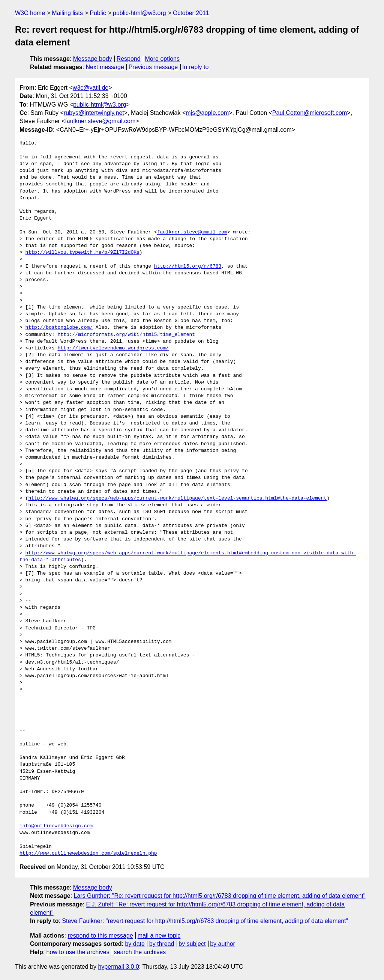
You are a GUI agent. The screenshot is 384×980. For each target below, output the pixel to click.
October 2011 (191, 13)
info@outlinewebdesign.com (56, 826)
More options (163, 59)
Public (98, 13)
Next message (105, 67)
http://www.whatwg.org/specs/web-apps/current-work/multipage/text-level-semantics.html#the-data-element (177, 498)
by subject (192, 944)
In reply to (195, 67)
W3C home (30, 13)
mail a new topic (159, 936)
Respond (129, 59)
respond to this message (100, 936)
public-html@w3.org (139, 13)
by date (135, 944)
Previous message (153, 67)
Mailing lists (67, 13)
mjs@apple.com (207, 113)
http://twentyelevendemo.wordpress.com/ (113, 348)
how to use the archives (78, 952)
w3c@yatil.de (91, 88)
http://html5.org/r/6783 (188, 266)
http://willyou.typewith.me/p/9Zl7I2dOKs (82, 253)
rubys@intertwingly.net (94, 113)
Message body (93, 59)
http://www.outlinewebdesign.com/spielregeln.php (88, 854)
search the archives (140, 952)
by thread (162, 944)
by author (223, 944)
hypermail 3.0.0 (118, 967)
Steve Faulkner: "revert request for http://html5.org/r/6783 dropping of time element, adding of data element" (205, 921)
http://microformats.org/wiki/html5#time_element (126, 335)
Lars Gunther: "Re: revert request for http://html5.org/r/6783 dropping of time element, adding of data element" (220, 896)
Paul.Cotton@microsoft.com (310, 113)
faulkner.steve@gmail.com (100, 121)
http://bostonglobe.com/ (59, 328)
